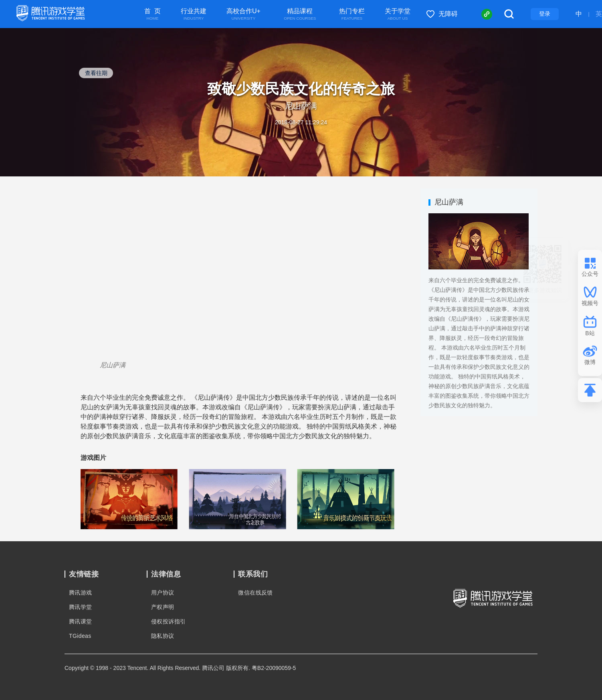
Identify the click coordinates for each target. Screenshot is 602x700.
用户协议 (163, 593)
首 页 (153, 14)
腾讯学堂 (81, 607)
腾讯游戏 (81, 593)
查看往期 (96, 73)
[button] (93, 498)
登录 (545, 14)
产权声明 (163, 607)
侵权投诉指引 (168, 621)
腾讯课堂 (81, 621)
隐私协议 (163, 636)
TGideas (80, 636)
